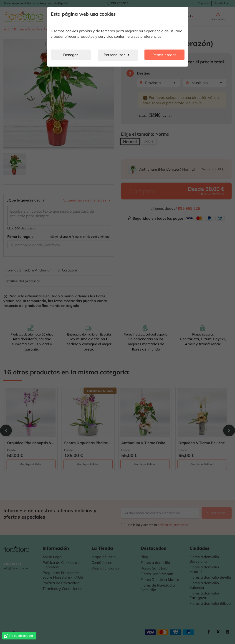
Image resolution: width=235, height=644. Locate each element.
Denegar (71, 55)
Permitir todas (164, 55)
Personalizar (117, 55)
